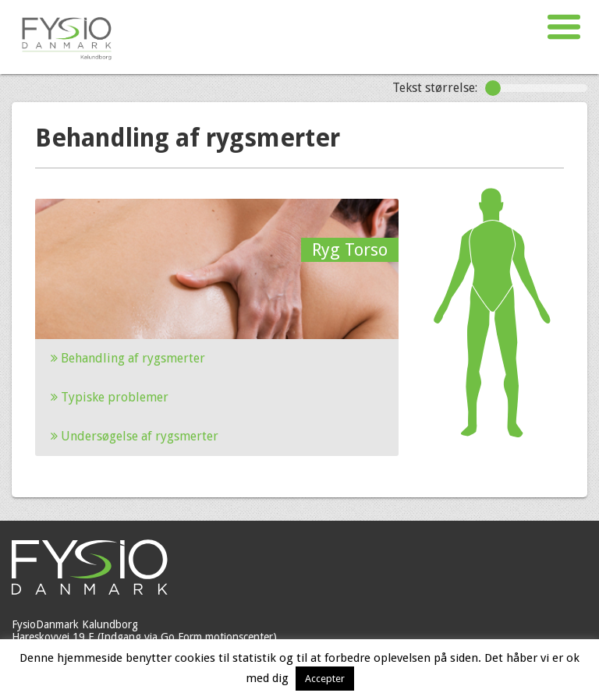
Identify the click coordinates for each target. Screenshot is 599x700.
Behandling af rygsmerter (128, 358)
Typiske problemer (110, 397)
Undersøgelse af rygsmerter (135, 436)
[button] (564, 27)
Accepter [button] (325, 679)
